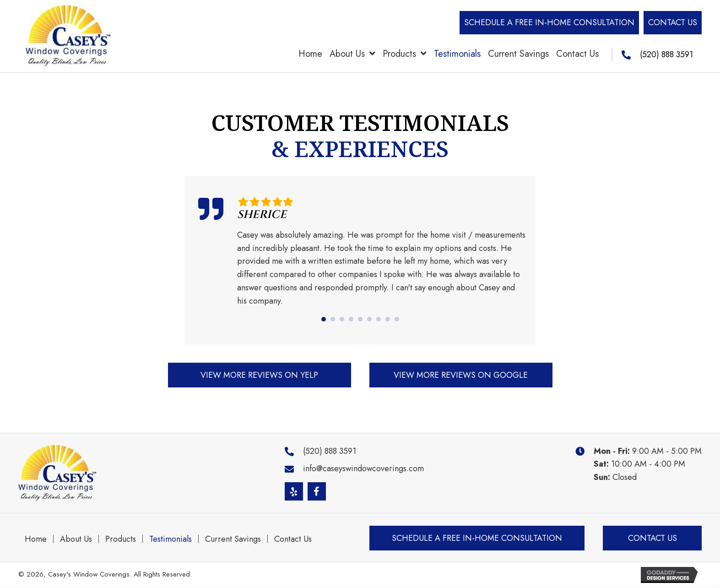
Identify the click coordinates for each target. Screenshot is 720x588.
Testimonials (171, 539)
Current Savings (233, 539)
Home (36, 539)
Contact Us (293, 539)
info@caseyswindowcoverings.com (363, 468)
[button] (549, 22)
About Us (76, 539)
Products (121, 539)
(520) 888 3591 (666, 54)
